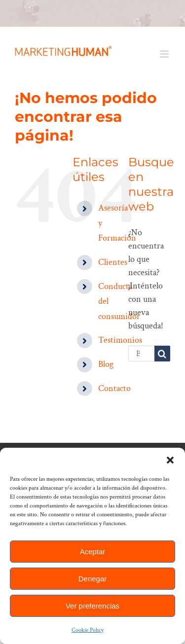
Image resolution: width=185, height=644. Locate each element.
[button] (170, 460)
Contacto (114, 388)
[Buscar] (162, 354)
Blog (106, 364)
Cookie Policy (88, 630)
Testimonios (120, 340)
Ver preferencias (92, 606)
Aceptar (93, 552)
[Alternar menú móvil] (165, 54)
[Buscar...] (141, 354)
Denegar (93, 579)
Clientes (113, 262)
